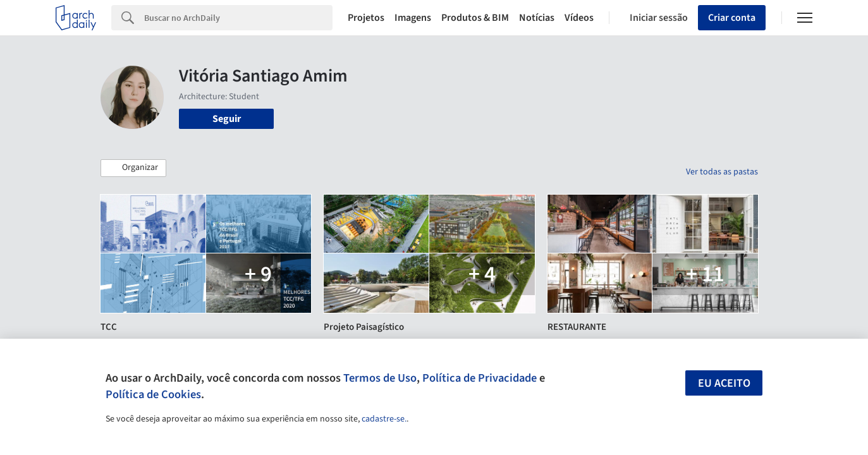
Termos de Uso (380, 378)
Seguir (227, 119)
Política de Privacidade (480, 378)
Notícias (537, 18)
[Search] (238, 18)
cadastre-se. (384, 419)
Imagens (413, 18)
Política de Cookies (153, 394)
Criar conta (732, 18)
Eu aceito (724, 383)
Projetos (366, 18)
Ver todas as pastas (722, 172)
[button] (133, 168)
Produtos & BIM (475, 18)
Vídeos (579, 18)
